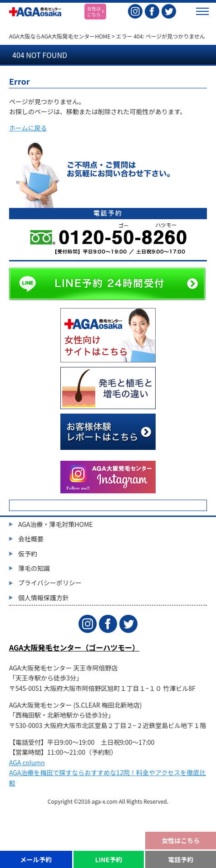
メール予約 (36, 859)
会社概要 (31, 539)
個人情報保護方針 (44, 598)
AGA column (27, 762)
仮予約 (28, 554)
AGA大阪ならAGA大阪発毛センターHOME (60, 36)
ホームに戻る (28, 128)
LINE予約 (109, 859)
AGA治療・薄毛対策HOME (56, 524)
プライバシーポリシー (50, 583)
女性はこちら (181, 840)
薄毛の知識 (34, 568)
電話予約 (181, 859)
